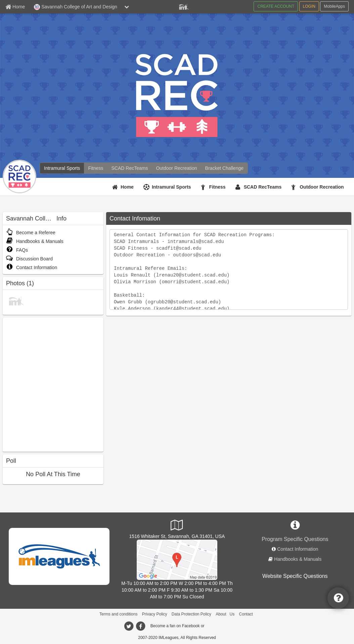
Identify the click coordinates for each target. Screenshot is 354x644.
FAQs (17, 250)
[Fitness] (96, 168)
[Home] (124, 187)
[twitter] (129, 626)
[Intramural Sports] (62, 168)
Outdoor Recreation (322, 187)
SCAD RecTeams (263, 187)
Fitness (217, 187)
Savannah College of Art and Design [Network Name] (76, 7)
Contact (246, 614)
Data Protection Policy (191, 614)
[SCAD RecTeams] (130, 168)
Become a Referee (31, 233)
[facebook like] (53, 384)
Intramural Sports (171, 187)
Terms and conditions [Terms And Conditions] (118, 614)
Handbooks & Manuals (35, 241)
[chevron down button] (127, 7)
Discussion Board (29, 259)
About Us (225, 614)
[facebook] (140, 626)
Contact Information (32, 267)
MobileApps (334, 6)
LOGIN (309, 6)
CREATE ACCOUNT (276, 6)
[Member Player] (184, 6)
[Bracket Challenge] (224, 168)
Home (127, 187)
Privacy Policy (155, 614)
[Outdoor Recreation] (176, 168)
